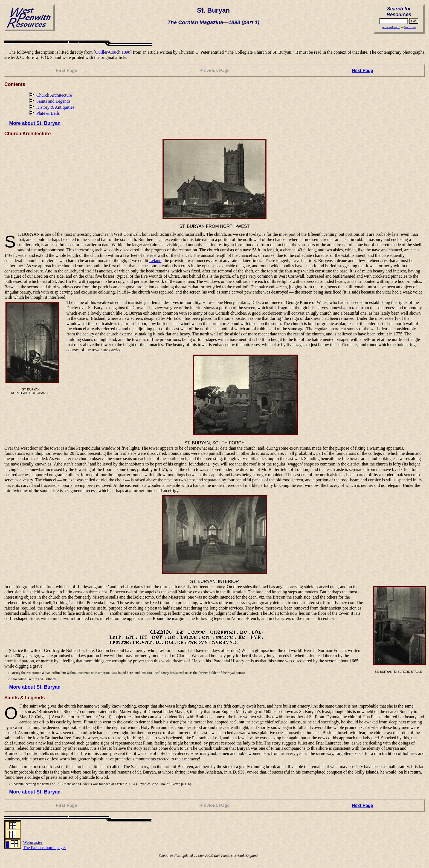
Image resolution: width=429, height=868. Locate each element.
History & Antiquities (55, 107)
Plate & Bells (48, 113)
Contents (15, 84)
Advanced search (391, 27)
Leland (155, 261)
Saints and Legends (53, 101)
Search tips (410, 27)
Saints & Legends (25, 698)
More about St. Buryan (35, 123)
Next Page (362, 71)
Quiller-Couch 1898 (113, 52)
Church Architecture (54, 95)
